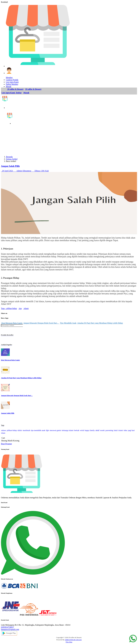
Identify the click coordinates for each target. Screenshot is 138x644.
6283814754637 (7, 627)
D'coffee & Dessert (15, 89)
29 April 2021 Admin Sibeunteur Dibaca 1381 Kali (25, 171)
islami (26, 308)
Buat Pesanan (6, 444)
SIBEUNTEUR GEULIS (73, 640)
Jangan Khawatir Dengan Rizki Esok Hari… (41, 323)
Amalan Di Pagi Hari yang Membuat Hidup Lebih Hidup (100, 323)
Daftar (19, 93)
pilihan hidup (11, 308)
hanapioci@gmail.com (10, 629)
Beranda (9, 157)
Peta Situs (69, 642)
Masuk (26, 93)
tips (20, 308)
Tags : (3, 308)
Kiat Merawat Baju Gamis (12, 323)
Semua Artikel (12, 159)
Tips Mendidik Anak (68, 323)
